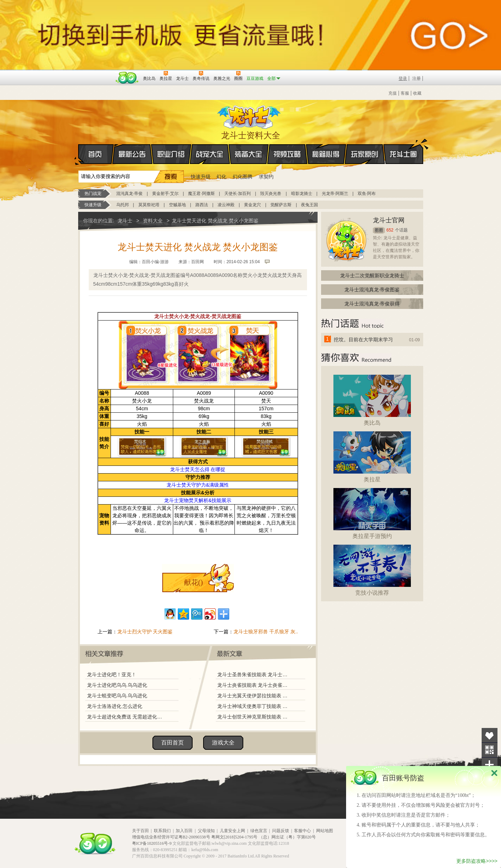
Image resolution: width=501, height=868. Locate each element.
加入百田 (184, 831)
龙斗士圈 (403, 147)
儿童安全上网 (232, 831)
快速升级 (201, 177)
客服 (405, 93)
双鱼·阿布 (367, 194)
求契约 (266, 177)
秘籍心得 (326, 154)
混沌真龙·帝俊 (129, 194)
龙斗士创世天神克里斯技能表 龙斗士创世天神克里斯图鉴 (254, 717)
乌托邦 (123, 205)
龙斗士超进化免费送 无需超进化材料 (126, 717)
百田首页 (173, 743)
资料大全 (153, 221)
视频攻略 (287, 154)
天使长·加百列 (237, 194)
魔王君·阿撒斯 (201, 194)
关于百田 (140, 831)
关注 (490, 750)
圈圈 (379, 230)
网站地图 (325, 831)
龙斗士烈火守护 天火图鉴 (145, 632)
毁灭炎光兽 (271, 194)
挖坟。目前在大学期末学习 (363, 340)
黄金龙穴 (252, 205)
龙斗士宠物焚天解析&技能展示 (198, 500)
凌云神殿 (226, 205)
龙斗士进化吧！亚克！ (112, 674)
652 (390, 230)
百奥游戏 (96, 74)
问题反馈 (281, 831)
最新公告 (132, 154)
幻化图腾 (243, 177)
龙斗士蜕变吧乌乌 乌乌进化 (117, 696)
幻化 (221, 177)
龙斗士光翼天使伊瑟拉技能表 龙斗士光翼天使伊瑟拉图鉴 (254, 696)
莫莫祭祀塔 (149, 205)
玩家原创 (365, 154)
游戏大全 (223, 743)
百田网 (127, 78)
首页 (79, 154)
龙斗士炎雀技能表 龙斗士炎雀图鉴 (254, 685)
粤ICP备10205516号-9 (152, 843)
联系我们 (162, 831)
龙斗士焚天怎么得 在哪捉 (198, 469)
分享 (490, 765)
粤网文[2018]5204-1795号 (234, 837)
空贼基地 (177, 205)
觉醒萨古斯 (281, 205)
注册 (417, 78)
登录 (403, 78)
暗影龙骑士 (302, 194)
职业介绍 (171, 154)
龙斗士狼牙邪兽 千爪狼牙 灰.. (266, 632)
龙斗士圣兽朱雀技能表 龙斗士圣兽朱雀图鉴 (254, 674)
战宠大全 (210, 154)
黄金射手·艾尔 (165, 194)
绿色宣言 (259, 831)
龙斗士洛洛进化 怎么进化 (115, 706)
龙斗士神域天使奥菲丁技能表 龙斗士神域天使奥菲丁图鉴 (254, 706)
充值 (393, 93)
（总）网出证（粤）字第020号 (287, 837)
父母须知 (206, 831)
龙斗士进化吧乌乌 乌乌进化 (117, 685)
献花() (193, 582)
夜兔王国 (309, 205)
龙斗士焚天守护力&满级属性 (198, 485)
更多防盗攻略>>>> (477, 861)
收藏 (417, 93)
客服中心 (302, 831)
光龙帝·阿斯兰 (335, 194)
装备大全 (249, 154)
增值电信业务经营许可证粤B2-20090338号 (171, 837)
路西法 (202, 205)
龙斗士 (250, 115)
